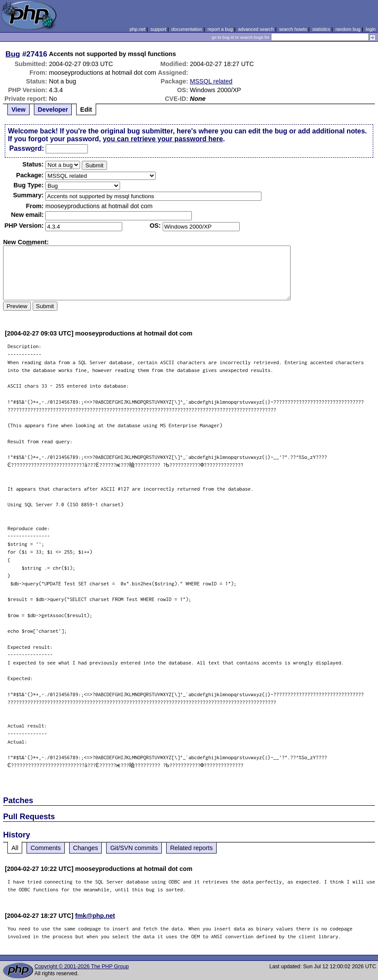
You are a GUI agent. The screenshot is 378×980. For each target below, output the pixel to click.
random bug (348, 29)
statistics (321, 29)
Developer (53, 110)
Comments (46, 848)
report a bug (220, 29)
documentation (187, 29)
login (371, 29)
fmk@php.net (95, 916)
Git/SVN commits (134, 848)
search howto (293, 29)
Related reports (191, 848)
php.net (137, 29)
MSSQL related (211, 81)
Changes (86, 848)
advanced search (256, 29)
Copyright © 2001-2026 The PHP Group (82, 967)
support (158, 29)
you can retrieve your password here (163, 139)
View (18, 110)
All (15, 848)
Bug (13, 54)
